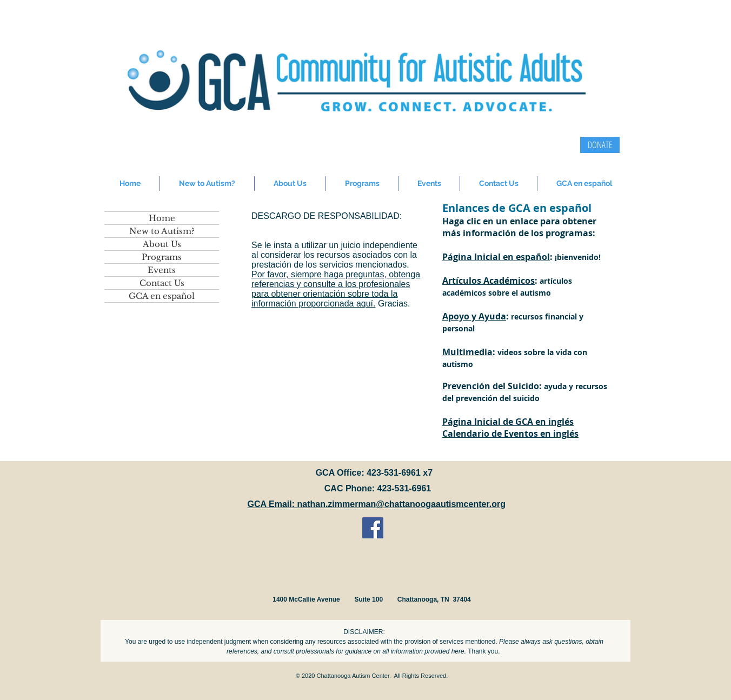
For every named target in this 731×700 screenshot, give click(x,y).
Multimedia (467, 352)
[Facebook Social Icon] (373, 528)
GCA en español (162, 296)
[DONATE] (600, 145)
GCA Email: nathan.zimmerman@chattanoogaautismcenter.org (377, 504)
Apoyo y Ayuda (474, 316)
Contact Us (162, 283)
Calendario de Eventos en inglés (510, 434)
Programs (162, 257)
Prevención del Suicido (491, 386)
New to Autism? (162, 231)
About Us (162, 244)
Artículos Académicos (489, 281)
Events (162, 270)
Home (162, 218)
